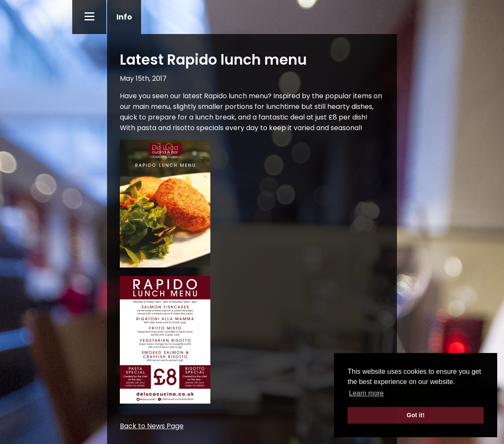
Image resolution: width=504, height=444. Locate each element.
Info (124, 17)
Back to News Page (152, 426)
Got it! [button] (416, 415)
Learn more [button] (366, 393)
